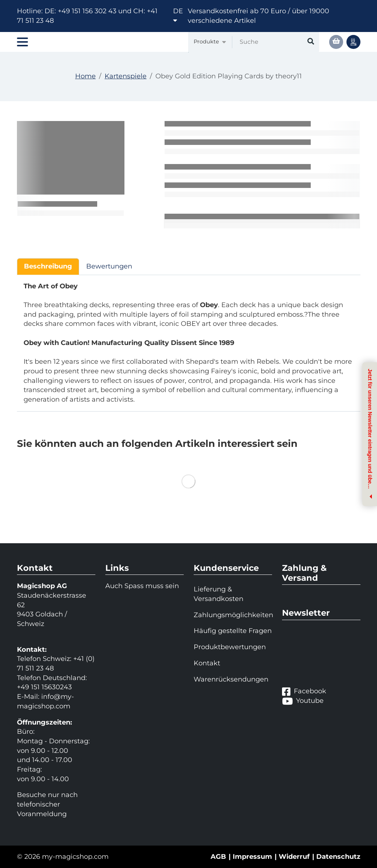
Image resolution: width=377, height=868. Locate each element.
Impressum (252, 857)
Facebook (304, 691)
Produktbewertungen (230, 647)
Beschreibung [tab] (48, 266)
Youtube (303, 701)
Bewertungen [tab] (109, 266)
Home (85, 76)
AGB (218, 857)
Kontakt (207, 663)
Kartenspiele (126, 76)
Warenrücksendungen (231, 679)
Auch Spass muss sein (142, 586)
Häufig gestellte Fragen (233, 631)
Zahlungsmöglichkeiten (233, 615)
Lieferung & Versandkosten (219, 594)
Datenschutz (338, 857)
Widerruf (294, 857)
